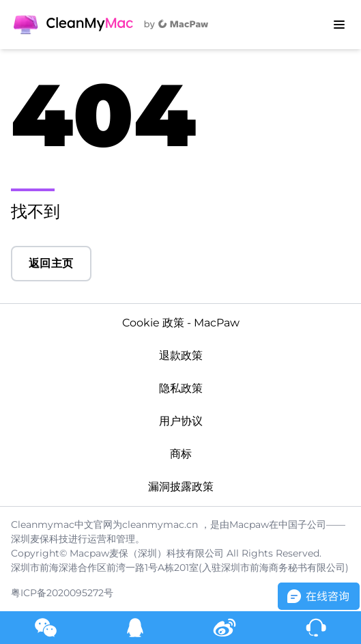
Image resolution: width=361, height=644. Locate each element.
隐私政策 (181, 388)
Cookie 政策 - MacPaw (181, 323)
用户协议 (181, 421)
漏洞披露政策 (181, 487)
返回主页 (51, 263)
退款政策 (181, 355)
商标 (181, 454)
